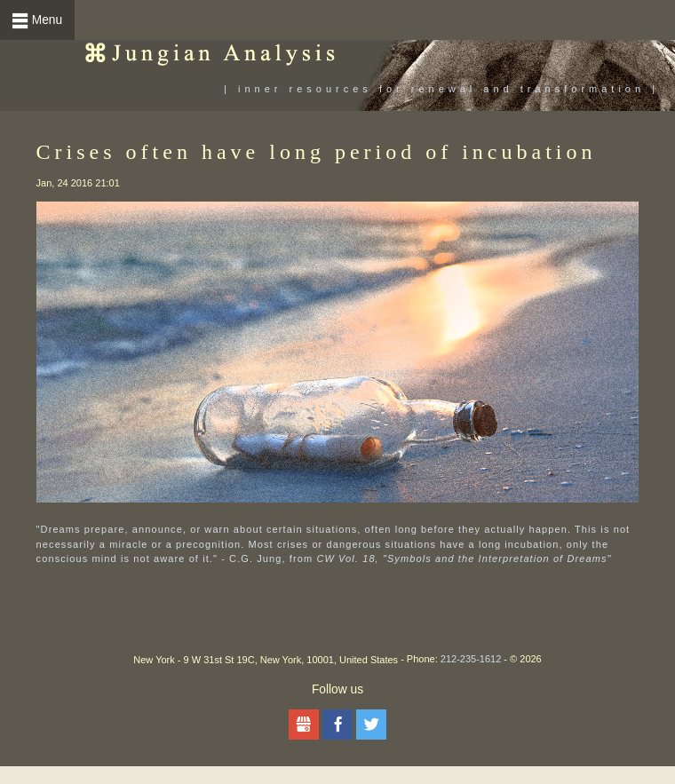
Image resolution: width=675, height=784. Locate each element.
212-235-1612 (471, 659)
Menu (47, 20)
